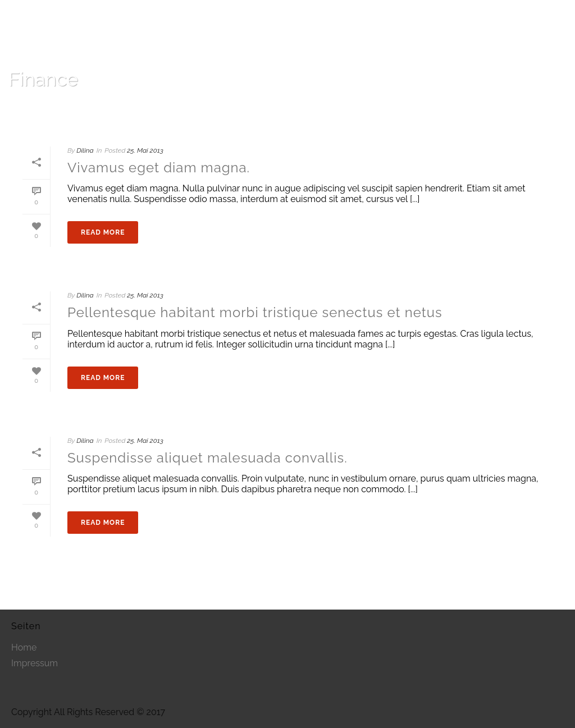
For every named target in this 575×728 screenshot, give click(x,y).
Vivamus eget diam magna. (159, 168)
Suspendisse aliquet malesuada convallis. (207, 458)
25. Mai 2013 (145, 150)
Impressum (35, 663)
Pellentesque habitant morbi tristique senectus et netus (255, 312)
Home (511, 108)
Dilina (85, 150)
